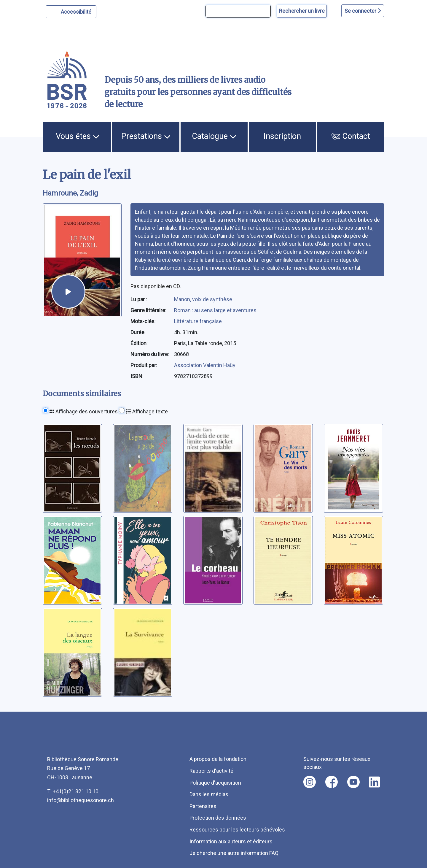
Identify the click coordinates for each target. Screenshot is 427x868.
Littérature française (198, 321)
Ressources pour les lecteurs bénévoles (237, 830)
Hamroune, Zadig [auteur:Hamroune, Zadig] (70, 193)
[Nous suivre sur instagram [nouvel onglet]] (310, 782)
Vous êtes (78, 136)
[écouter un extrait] (68, 292)
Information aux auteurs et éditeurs (231, 841)
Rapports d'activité (211, 771)
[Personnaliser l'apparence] (71, 12)
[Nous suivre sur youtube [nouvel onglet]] (353, 782)
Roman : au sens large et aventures (215, 310)
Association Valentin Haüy (205, 365)
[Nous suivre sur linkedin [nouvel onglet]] (374, 782)
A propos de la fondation (218, 759)
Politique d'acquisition (215, 783)
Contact (351, 136)
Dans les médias (209, 794)
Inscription (282, 136)
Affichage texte (147, 411)
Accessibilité (77, 11)
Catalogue (214, 136)
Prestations (146, 136)
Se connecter (363, 11)
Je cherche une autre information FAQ (234, 853)
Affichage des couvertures (84, 411)
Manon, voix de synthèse (203, 299)
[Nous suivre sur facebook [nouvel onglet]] (332, 782)
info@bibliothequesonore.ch (81, 800)
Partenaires (203, 806)
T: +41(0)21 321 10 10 (73, 791)
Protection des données (218, 818)
